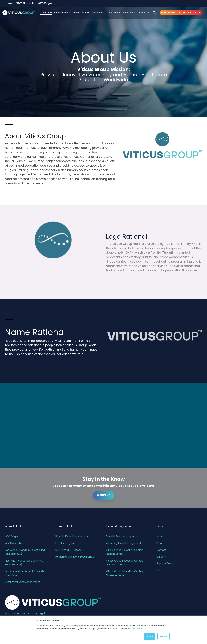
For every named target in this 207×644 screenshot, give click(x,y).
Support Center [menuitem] (165, 563)
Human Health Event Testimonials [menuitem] (75, 557)
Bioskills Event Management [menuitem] (72, 536)
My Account (143, 13)
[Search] (154, 13)
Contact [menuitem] (161, 550)
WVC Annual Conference (122, 13)
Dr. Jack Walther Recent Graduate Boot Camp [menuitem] (25, 573)
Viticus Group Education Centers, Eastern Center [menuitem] (125, 552)
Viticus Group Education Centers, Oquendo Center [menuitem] (125, 573)
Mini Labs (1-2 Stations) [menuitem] (69, 550)
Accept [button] (150, 636)
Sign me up (104, 495)
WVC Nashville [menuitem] (25, 3)
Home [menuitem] (9, 3)
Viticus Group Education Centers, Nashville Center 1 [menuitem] (125, 563)
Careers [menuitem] (161, 557)
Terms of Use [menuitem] (30, 613)
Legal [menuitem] (42, 613)
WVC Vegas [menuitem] (45, 3)
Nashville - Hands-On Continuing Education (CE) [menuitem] (24, 563)
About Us (46, 13)
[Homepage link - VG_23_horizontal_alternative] (53, 608)
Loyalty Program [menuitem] (65, 543)
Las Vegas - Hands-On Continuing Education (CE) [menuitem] (25, 552)
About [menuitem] (160, 536)
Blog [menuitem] (159, 543)
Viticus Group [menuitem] (13, 613)
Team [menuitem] (160, 570)
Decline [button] (164, 636)
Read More (136, 629)
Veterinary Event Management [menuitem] (22, 582)
